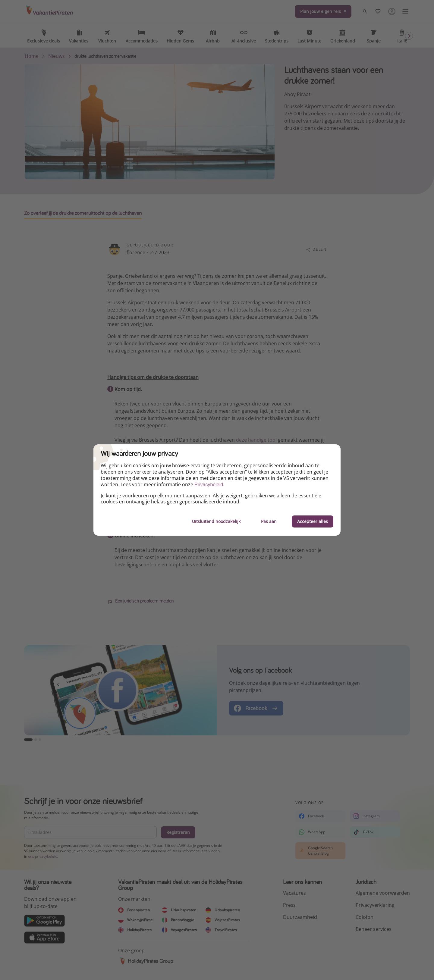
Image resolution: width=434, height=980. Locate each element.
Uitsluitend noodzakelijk (216, 521)
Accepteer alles (313, 521)
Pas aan (269, 521)
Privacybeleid (209, 485)
